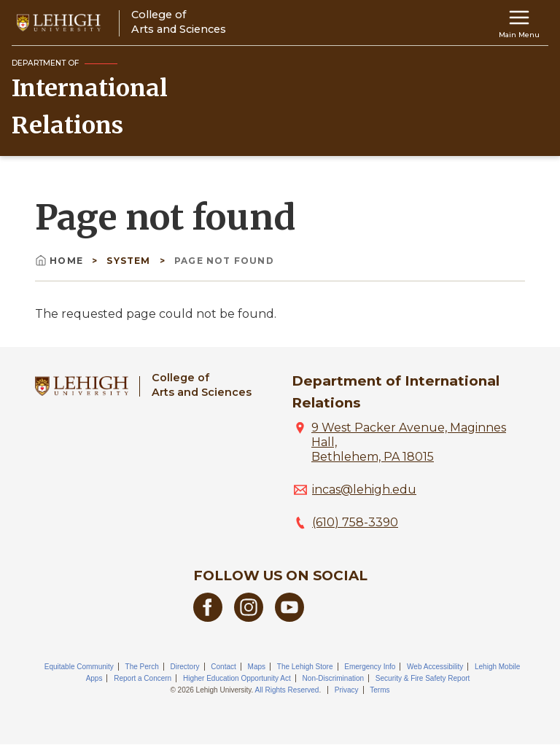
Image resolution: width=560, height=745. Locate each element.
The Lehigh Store (305, 667)
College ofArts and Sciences (202, 385)
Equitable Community (79, 667)
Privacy (347, 690)
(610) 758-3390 (355, 522)
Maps (257, 667)
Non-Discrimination (333, 678)
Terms (380, 690)
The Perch (142, 667)
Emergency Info (370, 667)
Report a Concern (143, 678)
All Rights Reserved (287, 690)
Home (61, 261)
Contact (223, 667)
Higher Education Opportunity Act (237, 678)
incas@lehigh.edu (364, 489)
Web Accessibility (435, 667)
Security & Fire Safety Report (423, 678)
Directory (185, 667)
